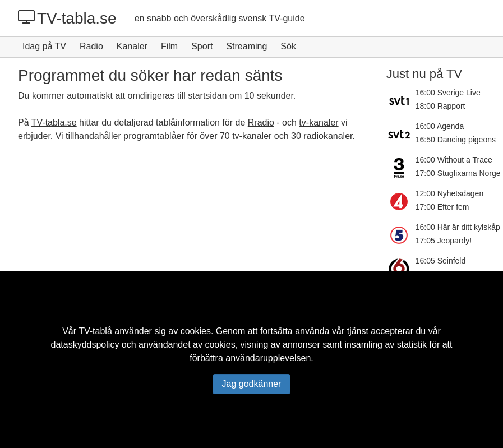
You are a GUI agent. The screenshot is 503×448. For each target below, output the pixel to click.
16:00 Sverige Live (448, 93)
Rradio (261, 123)
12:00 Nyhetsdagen (449, 193)
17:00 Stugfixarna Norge (458, 173)
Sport (202, 46)
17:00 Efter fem (442, 207)
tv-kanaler (319, 123)
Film (169, 46)
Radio (91, 46)
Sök (288, 46)
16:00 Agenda (440, 126)
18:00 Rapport (440, 106)
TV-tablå (95, 331)
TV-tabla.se (67, 18)
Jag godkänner (252, 384)
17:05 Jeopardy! (444, 241)
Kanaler (132, 46)
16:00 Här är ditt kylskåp (458, 227)
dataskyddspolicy (85, 345)
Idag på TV (44, 46)
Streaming (246, 46)
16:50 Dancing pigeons (456, 140)
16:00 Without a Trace (454, 160)
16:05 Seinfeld (441, 261)
